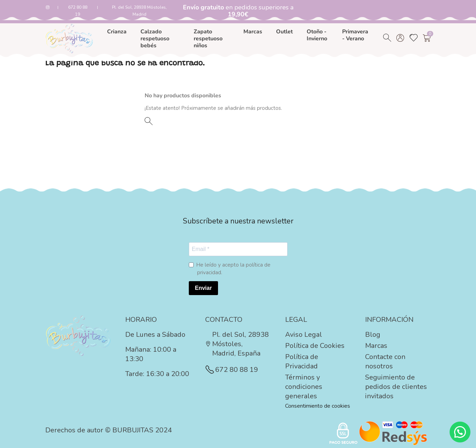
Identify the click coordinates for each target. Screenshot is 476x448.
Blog (373, 335)
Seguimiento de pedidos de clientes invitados (396, 387)
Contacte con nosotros (385, 361)
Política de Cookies (315, 346)
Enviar (204, 288)
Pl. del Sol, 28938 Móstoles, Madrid (139, 11)
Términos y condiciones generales (304, 387)
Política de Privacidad (302, 361)
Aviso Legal (304, 335)
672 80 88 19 (78, 11)
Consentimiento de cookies (318, 406)
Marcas (376, 346)
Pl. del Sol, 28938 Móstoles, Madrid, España (237, 344)
